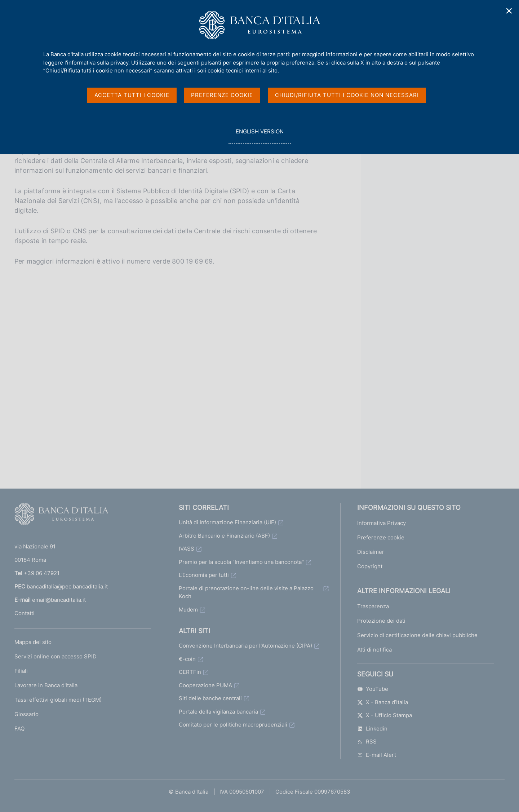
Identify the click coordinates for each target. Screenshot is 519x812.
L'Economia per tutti (204, 575)
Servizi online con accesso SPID (56, 656)
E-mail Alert (377, 755)
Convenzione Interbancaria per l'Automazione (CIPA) (245, 646)
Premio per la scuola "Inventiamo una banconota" (241, 562)
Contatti (25, 613)
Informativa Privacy (382, 523)
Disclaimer (371, 552)
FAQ (19, 729)
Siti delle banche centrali (210, 698)
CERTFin (190, 672)
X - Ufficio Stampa (385, 715)
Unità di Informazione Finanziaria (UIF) (227, 522)
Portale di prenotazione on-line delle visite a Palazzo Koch (246, 592)
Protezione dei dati (381, 621)
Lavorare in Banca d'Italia (46, 685)
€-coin (187, 659)
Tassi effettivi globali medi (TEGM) (58, 700)
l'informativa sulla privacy (96, 63)
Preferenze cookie (381, 537)
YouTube (373, 689)
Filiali (21, 671)
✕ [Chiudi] (509, 11)
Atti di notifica (374, 650)
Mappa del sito (33, 642)
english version (259, 135)
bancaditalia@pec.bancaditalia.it (67, 586)
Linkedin (372, 729)
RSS (367, 742)
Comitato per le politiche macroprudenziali (233, 725)
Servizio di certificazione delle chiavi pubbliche (417, 635)
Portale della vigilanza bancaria (218, 712)
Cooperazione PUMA (205, 685)
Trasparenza (373, 606)
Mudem (188, 610)
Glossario (26, 714)
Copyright (370, 566)
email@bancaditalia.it (59, 600)
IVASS (187, 549)
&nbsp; (170, 364)
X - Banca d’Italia (383, 702)
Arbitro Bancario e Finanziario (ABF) (224, 536)
